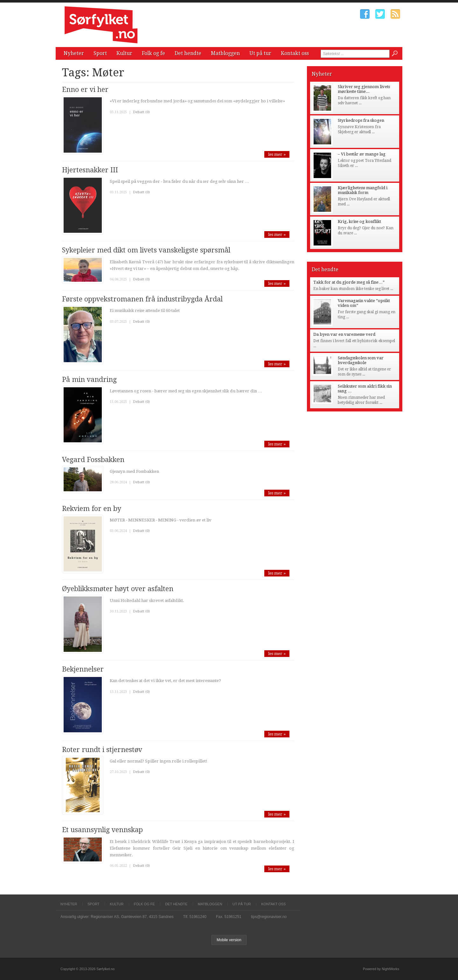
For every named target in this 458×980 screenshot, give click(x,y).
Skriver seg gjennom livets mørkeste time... (364, 89)
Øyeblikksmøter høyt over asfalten (118, 589)
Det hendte (188, 53)
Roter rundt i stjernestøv (102, 750)
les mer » (277, 154)
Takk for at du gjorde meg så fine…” (349, 282)
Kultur (124, 53)
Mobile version (229, 940)
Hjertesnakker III (90, 170)
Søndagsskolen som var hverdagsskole (361, 360)
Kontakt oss (295, 53)
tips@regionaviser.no (269, 917)
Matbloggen (225, 53)
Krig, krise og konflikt (359, 221)
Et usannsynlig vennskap (102, 830)
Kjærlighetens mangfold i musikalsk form (363, 190)
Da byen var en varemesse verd (344, 334)
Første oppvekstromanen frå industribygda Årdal (142, 299)
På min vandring (89, 380)
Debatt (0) (141, 112)
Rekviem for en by (92, 509)
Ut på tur (260, 53)
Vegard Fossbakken (93, 460)
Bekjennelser (83, 669)
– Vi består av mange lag (362, 154)
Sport (100, 53)
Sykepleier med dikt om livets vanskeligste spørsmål (146, 250)
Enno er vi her (85, 90)
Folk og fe (153, 53)
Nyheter (74, 53)
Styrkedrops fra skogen (361, 120)
